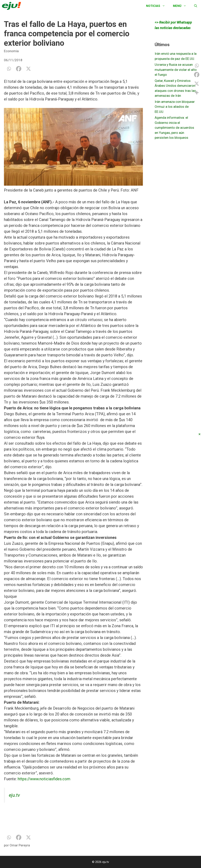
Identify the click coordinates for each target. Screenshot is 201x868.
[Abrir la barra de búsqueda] (196, 6)
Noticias (158, 6)
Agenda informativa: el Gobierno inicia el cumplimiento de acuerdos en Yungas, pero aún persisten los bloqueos (174, 128)
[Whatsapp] (9, 69)
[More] (197, 93)
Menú (182, 6)
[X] (28, 69)
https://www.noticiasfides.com (44, 779)
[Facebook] (19, 69)
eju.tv (14, 795)
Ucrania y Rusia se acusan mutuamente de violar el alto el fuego (176, 70)
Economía (11, 51)
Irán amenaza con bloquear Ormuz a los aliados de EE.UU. (175, 107)
